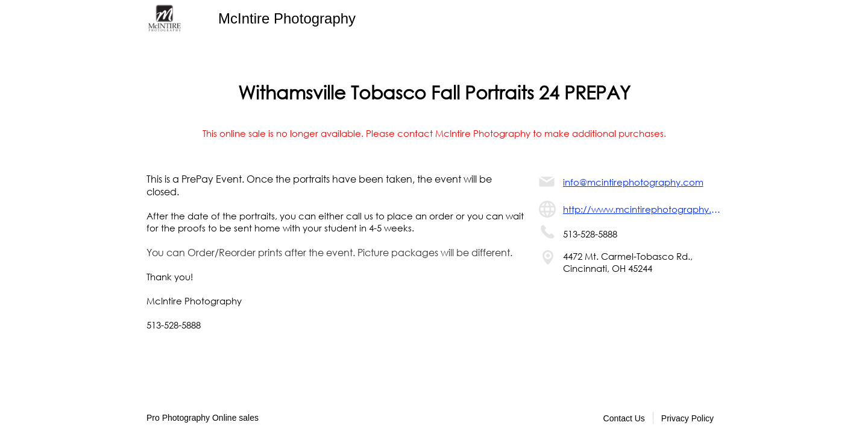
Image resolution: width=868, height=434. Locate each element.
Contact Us (624, 418)
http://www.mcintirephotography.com (642, 209)
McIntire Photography (287, 18)
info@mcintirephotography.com (633, 182)
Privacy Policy (687, 418)
